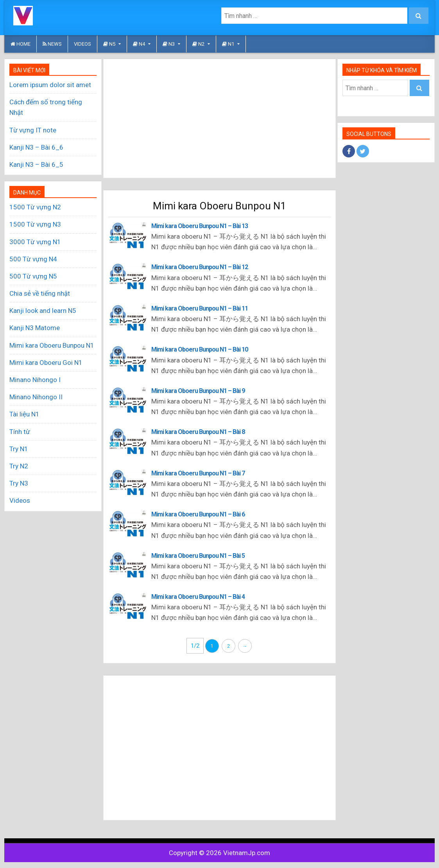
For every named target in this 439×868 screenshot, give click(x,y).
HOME (21, 44)
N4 (139, 44)
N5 (109, 44)
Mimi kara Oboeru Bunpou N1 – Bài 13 (200, 226)
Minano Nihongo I (35, 380)
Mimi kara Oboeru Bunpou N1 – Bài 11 (200, 308)
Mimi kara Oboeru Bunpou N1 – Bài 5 (198, 556)
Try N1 (19, 449)
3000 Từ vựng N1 (35, 242)
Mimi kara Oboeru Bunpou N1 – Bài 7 (198, 473)
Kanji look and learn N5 (43, 311)
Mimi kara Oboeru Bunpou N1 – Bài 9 (198, 391)
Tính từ (20, 432)
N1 (228, 44)
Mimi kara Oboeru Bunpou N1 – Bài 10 (200, 349)
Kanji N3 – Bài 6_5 (36, 164)
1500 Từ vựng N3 (35, 224)
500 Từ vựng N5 (33, 276)
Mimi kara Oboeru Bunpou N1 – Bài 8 (198, 432)
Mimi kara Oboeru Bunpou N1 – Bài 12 (200, 267)
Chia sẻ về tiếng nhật (40, 293)
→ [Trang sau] (245, 646)
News (52, 44)
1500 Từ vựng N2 (35, 207)
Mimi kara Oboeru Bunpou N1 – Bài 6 (198, 514)
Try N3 (19, 483)
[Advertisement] (219, 118)
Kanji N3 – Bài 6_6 (36, 147)
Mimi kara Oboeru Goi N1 (46, 363)
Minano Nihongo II (36, 397)
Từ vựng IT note (33, 130)
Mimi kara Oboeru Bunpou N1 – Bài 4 (198, 597)
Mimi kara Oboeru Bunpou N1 (52, 345)
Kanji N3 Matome (35, 328)
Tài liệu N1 (24, 414)
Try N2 (19, 466)
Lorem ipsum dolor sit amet (50, 85)
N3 (169, 44)
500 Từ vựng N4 (33, 259)
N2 (198, 44)
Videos (82, 44)
